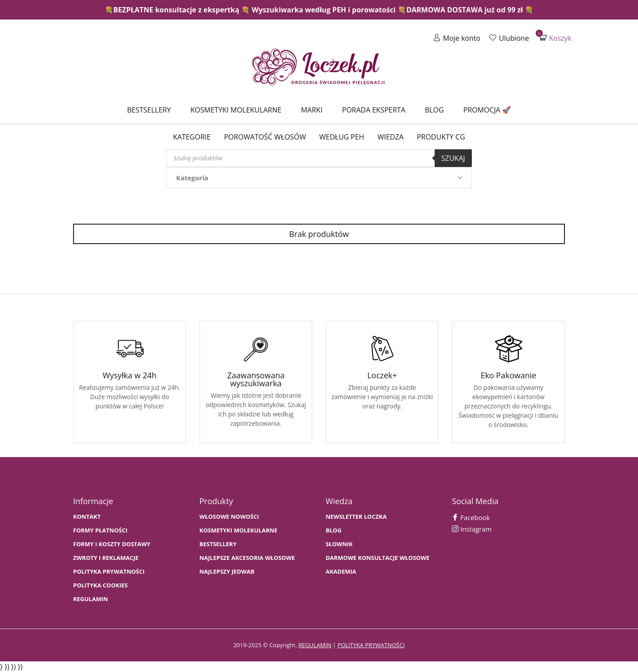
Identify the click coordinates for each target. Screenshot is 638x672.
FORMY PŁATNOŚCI (100, 530)
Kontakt (87, 517)
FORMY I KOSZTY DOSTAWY (112, 544)
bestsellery (218, 544)
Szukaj (453, 158)
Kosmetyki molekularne (236, 110)
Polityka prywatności (109, 572)
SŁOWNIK (339, 544)
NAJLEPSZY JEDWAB (227, 572)
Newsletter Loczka (356, 517)
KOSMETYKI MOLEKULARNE (238, 530)
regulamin (315, 645)
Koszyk (556, 38)
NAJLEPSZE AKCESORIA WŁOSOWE (247, 558)
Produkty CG (441, 137)
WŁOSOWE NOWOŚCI (229, 517)
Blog (434, 110)
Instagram (472, 529)
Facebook (471, 517)
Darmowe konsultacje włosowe (377, 558)
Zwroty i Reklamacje (106, 558)
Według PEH (342, 137)
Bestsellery (149, 110)
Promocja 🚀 (487, 110)
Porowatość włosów (265, 137)
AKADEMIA (341, 572)
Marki (312, 110)
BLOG (334, 530)
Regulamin (91, 599)
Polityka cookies (100, 585)
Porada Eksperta (374, 110)
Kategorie (192, 137)
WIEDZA (391, 137)
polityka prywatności (371, 645)
